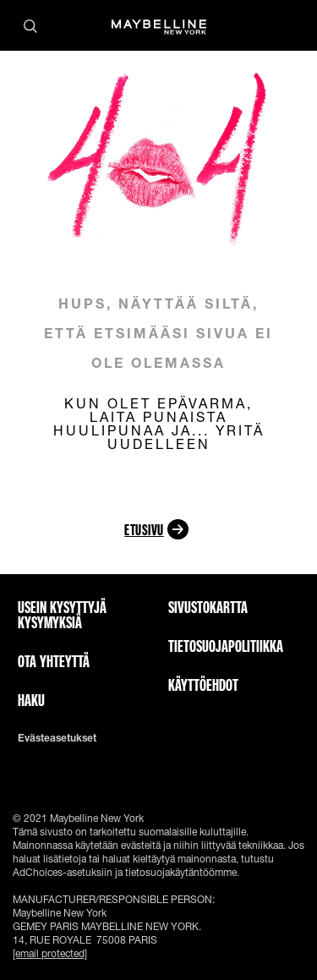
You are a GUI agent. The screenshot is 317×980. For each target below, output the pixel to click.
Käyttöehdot (203, 685)
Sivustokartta (208, 607)
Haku (31, 700)
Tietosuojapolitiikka (226, 646)
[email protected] (50, 953)
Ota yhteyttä (54, 661)
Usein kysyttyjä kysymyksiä (62, 615)
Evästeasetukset (57, 738)
